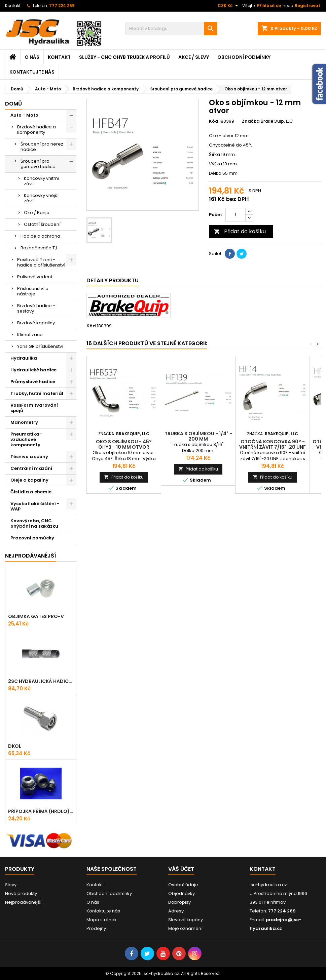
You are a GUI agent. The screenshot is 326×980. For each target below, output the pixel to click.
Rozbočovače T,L (39, 248)
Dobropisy (179, 902)
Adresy (176, 911)
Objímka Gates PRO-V (36, 616)
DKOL (15, 746)
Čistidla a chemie (31, 492)
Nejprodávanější (23, 902)
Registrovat (307, 6)
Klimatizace (30, 335)
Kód (214, 121)
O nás (32, 57)
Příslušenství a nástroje (33, 291)
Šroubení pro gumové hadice (38, 164)
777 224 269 (62, 6)
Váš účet (181, 869)
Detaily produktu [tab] (113, 280)
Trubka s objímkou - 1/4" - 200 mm (198, 436)
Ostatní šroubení (42, 224)
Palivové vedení (35, 277)
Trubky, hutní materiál (37, 393)
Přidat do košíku (240, 231)
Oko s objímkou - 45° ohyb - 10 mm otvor (124, 444)
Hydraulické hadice (33, 370)
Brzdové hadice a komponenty (37, 130)
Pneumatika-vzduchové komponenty (26, 439)
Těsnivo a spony (29, 457)
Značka (251, 121)
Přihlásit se (269, 6)
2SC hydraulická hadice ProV (41, 681)
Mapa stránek (102, 920)
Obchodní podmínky (244, 57)
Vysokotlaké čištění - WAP (35, 506)
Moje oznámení (185, 928)
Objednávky (182, 893)
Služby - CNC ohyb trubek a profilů (124, 57)
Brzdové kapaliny (36, 323)
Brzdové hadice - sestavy (36, 308)
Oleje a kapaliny (29, 480)
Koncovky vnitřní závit (42, 181)
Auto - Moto (24, 115)
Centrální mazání (31, 468)
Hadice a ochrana (40, 236)
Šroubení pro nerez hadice (42, 147)
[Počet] (236, 215)
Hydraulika (24, 358)
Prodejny (96, 928)
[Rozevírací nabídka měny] (229, 6)
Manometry (24, 422)
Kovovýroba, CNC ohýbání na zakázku (34, 523)
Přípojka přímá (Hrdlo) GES (41, 811)
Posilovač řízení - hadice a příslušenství (41, 262)
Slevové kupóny (186, 920)
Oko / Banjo (37, 213)
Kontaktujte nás (32, 72)
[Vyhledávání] (171, 29)
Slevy (11, 885)
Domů (13, 104)
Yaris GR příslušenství (40, 346)
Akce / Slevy (194, 57)
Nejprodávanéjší (31, 556)
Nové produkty (21, 893)
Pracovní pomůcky (32, 538)
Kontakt (13, 6)
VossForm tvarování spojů (34, 408)
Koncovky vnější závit (41, 198)
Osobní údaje (183, 885)
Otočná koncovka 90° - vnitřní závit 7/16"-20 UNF (273, 444)
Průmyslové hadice (33, 382)
